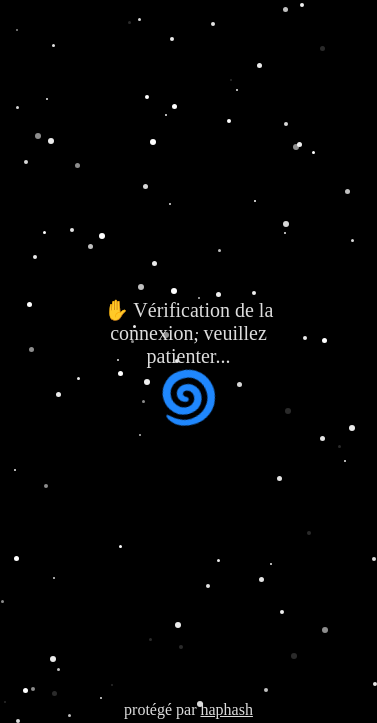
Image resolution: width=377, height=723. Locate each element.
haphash (226, 709)
